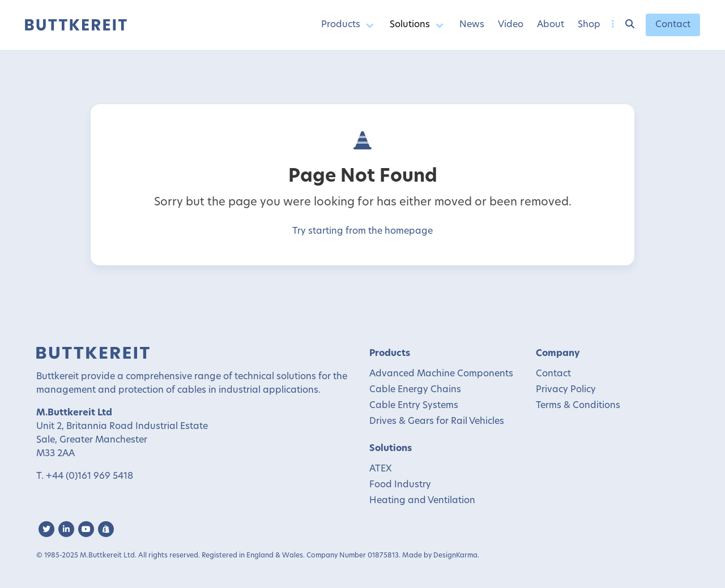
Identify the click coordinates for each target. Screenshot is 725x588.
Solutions (410, 25)
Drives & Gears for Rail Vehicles (437, 422)
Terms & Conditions (578, 406)
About (551, 25)
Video (511, 25)
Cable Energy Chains (415, 390)
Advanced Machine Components (441, 374)
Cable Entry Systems (414, 406)
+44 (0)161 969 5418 (89, 477)
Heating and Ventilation (422, 501)
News (472, 25)
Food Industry (400, 485)
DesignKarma (455, 556)
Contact (673, 25)
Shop (589, 25)
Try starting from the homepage (362, 231)
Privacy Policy (566, 390)
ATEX (381, 469)
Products (341, 25)
